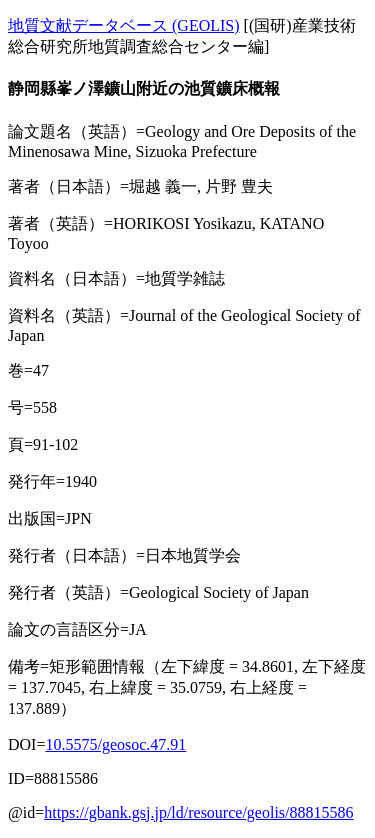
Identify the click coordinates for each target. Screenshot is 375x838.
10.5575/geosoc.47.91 (115, 744)
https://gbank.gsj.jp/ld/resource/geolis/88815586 (198, 812)
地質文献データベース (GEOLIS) (124, 25)
